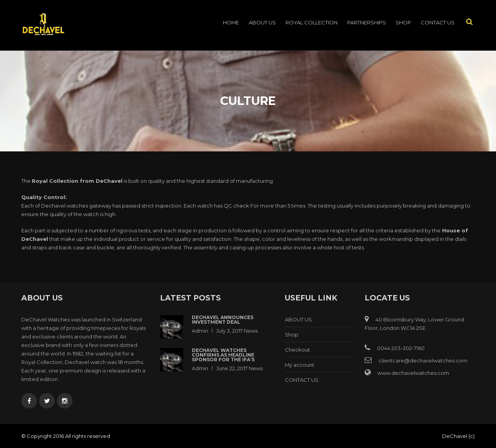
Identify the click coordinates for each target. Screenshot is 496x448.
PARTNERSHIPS (367, 22)
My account (300, 365)
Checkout (297, 350)
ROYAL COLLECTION (312, 22)
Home (231, 22)
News (251, 331)
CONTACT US (438, 22)
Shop (403, 22)
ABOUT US (262, 22)
